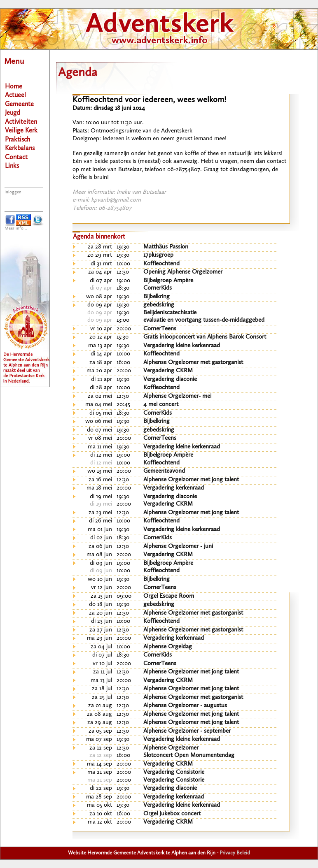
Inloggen (13, 192)
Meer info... (16, 229)
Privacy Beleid (235, 853)
